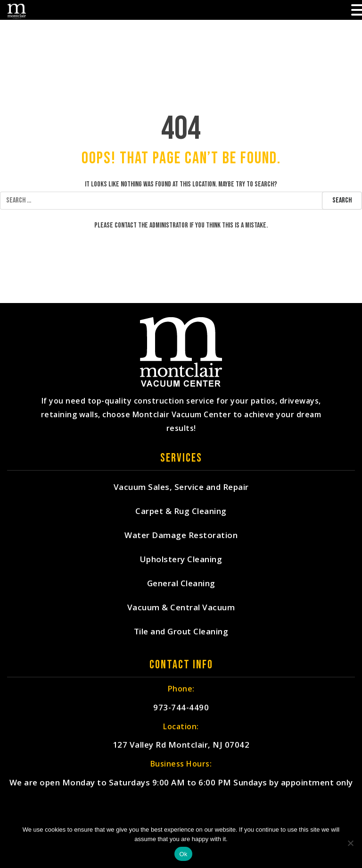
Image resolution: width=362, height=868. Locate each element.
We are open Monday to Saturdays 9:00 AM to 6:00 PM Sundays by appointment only (181, 783)
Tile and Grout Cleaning (181, 632)
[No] (350, 843)
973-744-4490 (181, 708)
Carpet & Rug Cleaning (181, 511)
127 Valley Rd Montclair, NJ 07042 (181, 746)
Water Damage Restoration (181, 535)
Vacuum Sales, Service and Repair (181, 487)
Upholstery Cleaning (181, 560)
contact (126, 225)
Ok (183, 854)
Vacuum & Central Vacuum (181, 608)
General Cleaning (181, 584)
